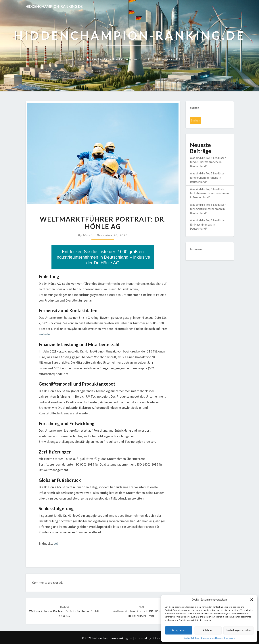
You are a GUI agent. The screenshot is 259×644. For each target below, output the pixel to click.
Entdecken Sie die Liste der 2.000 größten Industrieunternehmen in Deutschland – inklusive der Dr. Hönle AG (103, 257)
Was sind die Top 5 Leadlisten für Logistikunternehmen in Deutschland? (208, 209)
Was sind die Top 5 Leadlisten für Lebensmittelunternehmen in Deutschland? (209, 193)
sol (56, 543)
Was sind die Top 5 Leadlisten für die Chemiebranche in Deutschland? (208, 178)
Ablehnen (208, 630)
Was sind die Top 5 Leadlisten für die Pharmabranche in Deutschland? (208, 162)
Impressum (230, 638)
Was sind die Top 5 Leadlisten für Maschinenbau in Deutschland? (208, 224)
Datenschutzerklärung (212, 638)
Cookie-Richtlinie (191, 638)
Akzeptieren (179, 630)
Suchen (194, 108)
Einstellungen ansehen (238, 630)
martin (88, 235)
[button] (252, 600)
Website (44, 334)
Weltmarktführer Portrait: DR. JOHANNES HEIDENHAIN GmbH (141, 611)
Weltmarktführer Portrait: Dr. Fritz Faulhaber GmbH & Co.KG (64, 611)
